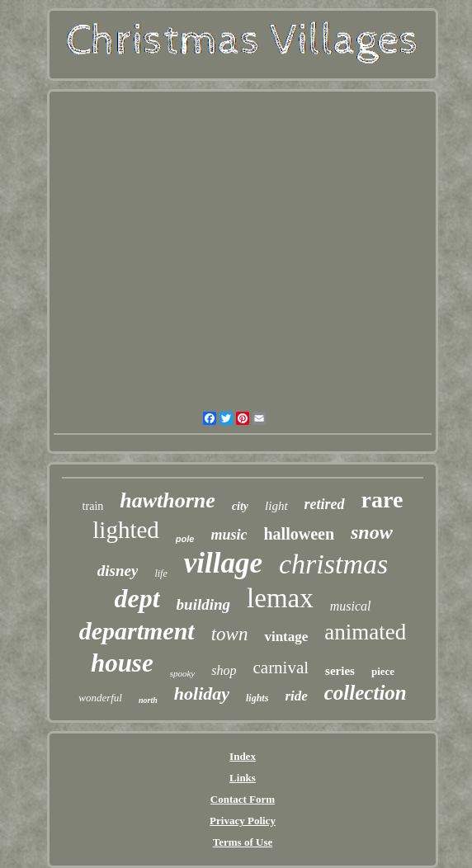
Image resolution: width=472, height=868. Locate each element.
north (148, 700)
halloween (299, 534)
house (122, 663)
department (137, 631)
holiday (202, 693)
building (203, 604)
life (160, 573)
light (276, 506)
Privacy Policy (243, 821)
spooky (183, 673)
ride (296, 696)
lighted (126, 530)
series (340, 671)
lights (257, 698)
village (223, 563)
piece (383, 671)
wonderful (100, 698)
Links (243, 778)
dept (137, 598)
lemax (280, 598)
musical (351, 606)
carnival (281, 668)
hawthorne (168, 500)
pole (185, 539)
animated (365, 632)
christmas (333, 564)
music (229, 535)
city (240, 506)
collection (366, 693)
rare (382, 500)
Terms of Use (243, 842)
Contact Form (243, 799)
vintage (286, 637)
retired (325, 504)
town (230, 634)
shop (224, 670)
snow (372, 532)
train (93, 506)
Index (243, 756)
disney (118, 571)
